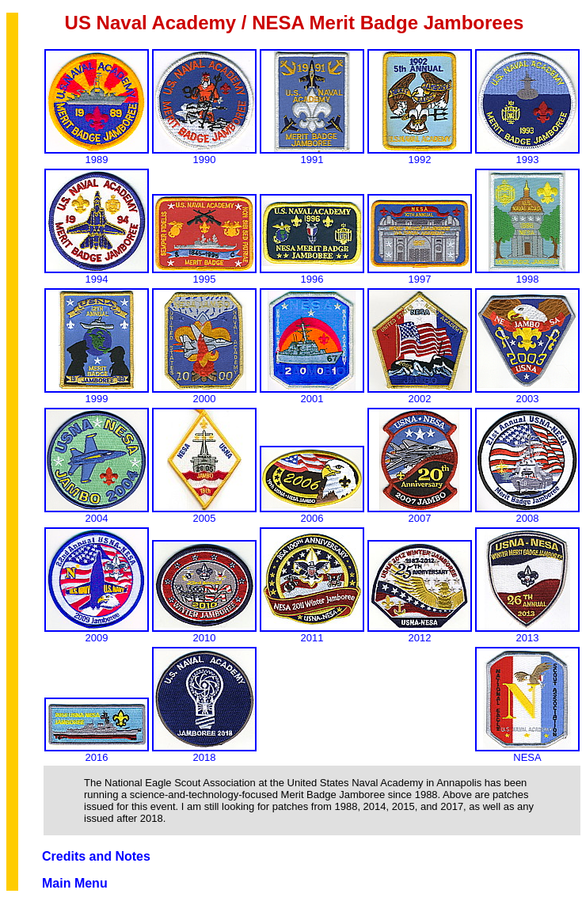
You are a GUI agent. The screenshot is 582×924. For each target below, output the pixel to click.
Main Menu (75, 883)
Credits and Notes (96, 856)
